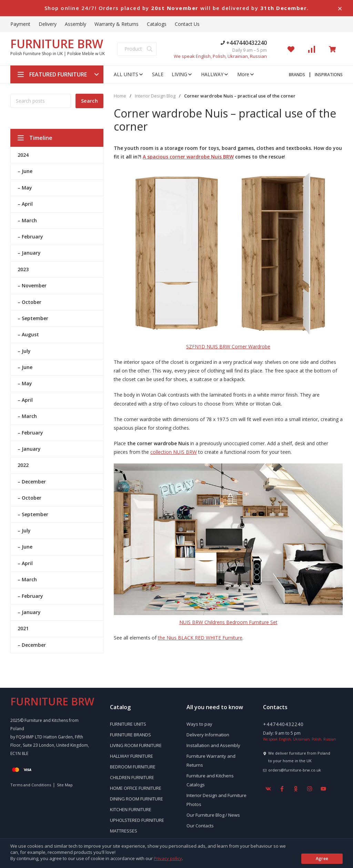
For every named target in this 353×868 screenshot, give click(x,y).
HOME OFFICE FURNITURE (136, 788)
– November (32, 285)
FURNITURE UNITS (128, 724)
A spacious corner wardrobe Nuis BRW (188, 157)
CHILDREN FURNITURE (132, 777)
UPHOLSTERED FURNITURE (137, 820)
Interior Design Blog (155, 96)
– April (25, 204)
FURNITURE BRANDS (130, 735)
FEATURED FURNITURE (58, 74)
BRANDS (297, 75)
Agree (322, 859)
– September (33, 318)
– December (32, 482)
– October (29, 302)
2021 (23, 628)
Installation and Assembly (213, 745)
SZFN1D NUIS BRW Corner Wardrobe (228, 346)
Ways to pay (199, 724)
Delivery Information (208, 735)
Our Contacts (200, 826)
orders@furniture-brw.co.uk (295, 770)
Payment (20, 24)
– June (25, 171)
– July (24, 351)
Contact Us (187, 24)
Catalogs (157, 24)
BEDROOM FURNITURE (133, 767)
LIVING (182, 74)
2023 (23, 269)
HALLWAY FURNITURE (132, 756)
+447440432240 (244, 43)
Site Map (65, 785)
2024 (23, 155)
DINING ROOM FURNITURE (137, 799)
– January (29, 253)
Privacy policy (168, 858)
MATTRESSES (124, 831)
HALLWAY (215, 74)
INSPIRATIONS (329, 75)
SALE (158, 74)
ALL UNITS (129, 74)
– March (27, 220)
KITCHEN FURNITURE (131, 809)
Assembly (75, 24)
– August (28, 334)
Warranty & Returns (117, 24)
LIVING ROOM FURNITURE (136, 745)
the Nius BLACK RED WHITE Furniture (200, 638)
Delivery (48, 24)
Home (120, 96)
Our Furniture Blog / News (213, 815)
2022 (23, 465)
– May (25, 188)
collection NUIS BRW (174, 452)
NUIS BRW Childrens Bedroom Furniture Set (228, 622)
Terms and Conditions (31, 785)
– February (30, 237)
